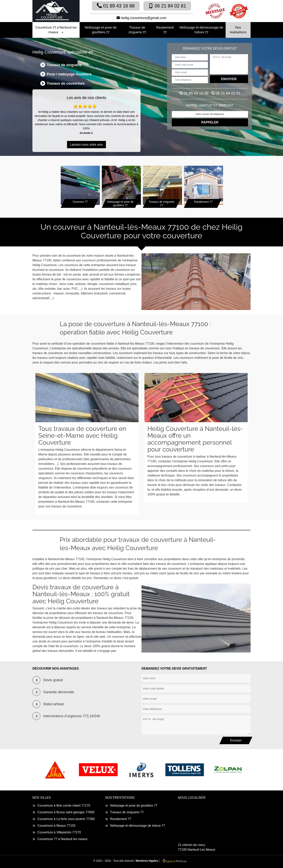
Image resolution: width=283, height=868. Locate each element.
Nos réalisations (238, 30)
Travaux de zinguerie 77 (137, 30)
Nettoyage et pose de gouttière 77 (101, 30)
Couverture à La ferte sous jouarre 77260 (66, 819)
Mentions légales (147, 861)
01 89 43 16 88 (116, 6)
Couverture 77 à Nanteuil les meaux (56, 30)
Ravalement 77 (165, 30)
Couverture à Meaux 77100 (56, 826)
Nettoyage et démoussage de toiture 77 (201, 30)
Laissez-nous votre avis (86, 145)
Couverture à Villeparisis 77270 (59, 832)
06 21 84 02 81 (167, 6)
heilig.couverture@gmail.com (141, 18)
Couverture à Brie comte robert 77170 (64, 806)
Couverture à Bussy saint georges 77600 (66, 812)
